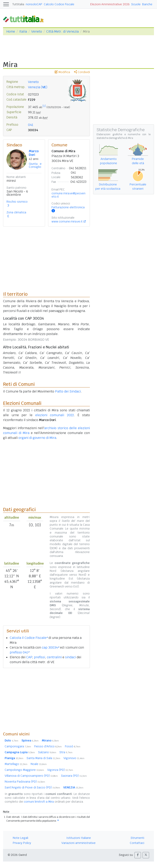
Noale (39, 764)
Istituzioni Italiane (79, 838)
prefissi (39, 657)
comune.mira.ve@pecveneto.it (68, 195)
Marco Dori (34, 153)
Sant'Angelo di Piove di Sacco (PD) (32, 787)
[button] (138, 855)
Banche (147, 4)
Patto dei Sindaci (68, 391)
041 (31, 125)
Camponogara (18, 746)
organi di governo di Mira (37, 438)
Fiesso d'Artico (48, 746)
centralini (54, 657)
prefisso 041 (20, 652)
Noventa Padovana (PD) (25, 782)
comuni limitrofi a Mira (39, 802)
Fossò (73, 746)
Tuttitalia (18, 4)
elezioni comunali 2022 (55, 415)
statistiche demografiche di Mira (115, 138)
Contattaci (137, 843)
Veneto (37, 31)
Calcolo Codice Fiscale (59, 4)
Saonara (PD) (74, 776)
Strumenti (137, 838)
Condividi (82, 72)
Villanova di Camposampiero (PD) (31, 776)
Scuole (136, 4)
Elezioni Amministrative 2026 (110, 4)
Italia (23, 31)
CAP (29, 657)
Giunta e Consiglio (35, 165)
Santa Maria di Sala (43, 758)
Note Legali (20, 838)
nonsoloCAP (34, 4)
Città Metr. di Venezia (62, 31)
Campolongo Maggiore (24, 770)
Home (11, 31)
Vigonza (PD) (60, 770)
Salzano (47, 752)
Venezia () (38, 87)
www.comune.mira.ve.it (67, 221)
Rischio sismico (17, 202)
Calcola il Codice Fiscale (29, 638)
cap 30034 (51, 647)
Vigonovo (74, 758)
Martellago (16, 764)
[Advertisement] (46, 700)
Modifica (62, 72)
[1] (44, 106)
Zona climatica (16, 212)
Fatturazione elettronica (68, 209)
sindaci (70, 657)
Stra (66, 752)
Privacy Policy (22, 843)
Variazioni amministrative (78, 843)
